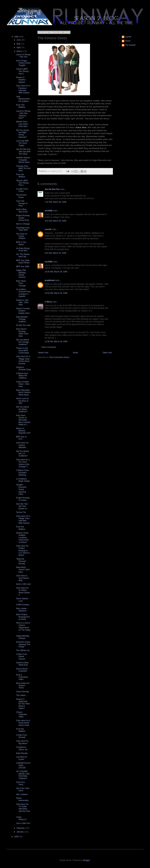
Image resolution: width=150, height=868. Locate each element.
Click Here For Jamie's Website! (22, 445)
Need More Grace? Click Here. (23, 570)
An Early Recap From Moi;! (23, 249)
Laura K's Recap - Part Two (23, 56)
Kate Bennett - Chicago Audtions (22, 319)
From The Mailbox (21, 106)
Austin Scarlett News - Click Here (23, 384)
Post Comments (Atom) (59, 357)
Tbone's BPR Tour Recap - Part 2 (23, 71)
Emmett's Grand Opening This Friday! (23, 644)
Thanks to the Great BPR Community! (22, 350)
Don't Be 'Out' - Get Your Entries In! (23, 506)
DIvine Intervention (22, 799)
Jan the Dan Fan (52, 189)
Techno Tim (21, 512)
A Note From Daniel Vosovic (22, 657)
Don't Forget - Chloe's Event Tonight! (23, 63)
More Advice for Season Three (23, 686)
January (20, 832)
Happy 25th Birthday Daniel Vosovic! (21, 274)
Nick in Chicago (23, 224)
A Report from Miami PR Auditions (22, 376)
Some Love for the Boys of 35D (22, 401)
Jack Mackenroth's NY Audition (23, 99)
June (19, 40)
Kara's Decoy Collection (22, 670)
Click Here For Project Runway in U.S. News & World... (23, 551)
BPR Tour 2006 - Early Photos (23, 262)
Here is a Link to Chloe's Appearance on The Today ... (23, 628)
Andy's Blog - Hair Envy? (22, 211)
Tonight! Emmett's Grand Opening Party (21, 489)
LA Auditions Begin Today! (23, 480)
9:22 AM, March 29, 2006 (55, 253)
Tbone (128, 41)
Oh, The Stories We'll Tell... (23, 255)
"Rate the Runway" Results (21, 561)
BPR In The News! (21, 243)
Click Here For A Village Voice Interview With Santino (23, 520)
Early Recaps (22, 753)
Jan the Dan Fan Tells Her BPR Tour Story (23, 152)
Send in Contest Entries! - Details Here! (23, 311)
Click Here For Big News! (22, 742)
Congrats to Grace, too (22, 748)
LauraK (48, 229)
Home (75, 353)
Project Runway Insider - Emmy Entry (23, 218)
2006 (17, 37)
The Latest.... (22, 695)
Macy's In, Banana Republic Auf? (23, 431)
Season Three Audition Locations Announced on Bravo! (22, 538)
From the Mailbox (21, 176)
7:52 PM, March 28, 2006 (56, 202)
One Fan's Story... (21, 783)
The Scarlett (130, 45)
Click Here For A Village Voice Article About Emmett (23, 360)
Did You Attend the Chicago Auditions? (22, 342)
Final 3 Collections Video (22, 677)
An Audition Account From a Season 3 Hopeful (23, 293)
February (21, 828)
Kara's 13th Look (23, 584)
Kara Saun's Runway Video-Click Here (22, 332)
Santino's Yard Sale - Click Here (22, 303)
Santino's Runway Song (23, 368)
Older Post (107, 353)
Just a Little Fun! (23, 823)
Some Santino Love (22, 600)
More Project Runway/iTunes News (23, 617)
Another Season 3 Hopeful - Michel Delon (23, 160)
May (19, 44)
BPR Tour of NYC (21, 438)
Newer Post (43, 353)
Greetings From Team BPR (23, 229)
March (20, 51)
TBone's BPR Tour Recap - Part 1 (23, 183)
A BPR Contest (23, 605)
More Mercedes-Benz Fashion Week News (23, 392)
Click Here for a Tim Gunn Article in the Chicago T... (23, 463)
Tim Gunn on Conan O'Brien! (22, 236)
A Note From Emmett (22, 736)
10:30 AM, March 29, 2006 (56, 272)
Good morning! (22, 692)
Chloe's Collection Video (22, 715)
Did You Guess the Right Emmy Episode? (22, 134)
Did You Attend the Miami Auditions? (22, 409)
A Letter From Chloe (22, 190)
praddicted (50, 280)
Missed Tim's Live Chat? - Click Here (23, 124)
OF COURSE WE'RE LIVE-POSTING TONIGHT (23, 775)
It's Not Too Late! (23, 325)
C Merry (48, 302)
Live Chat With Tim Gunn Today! (22, 143)
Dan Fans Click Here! (23, 789)
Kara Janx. (82, 127)
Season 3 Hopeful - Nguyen (21, 80)
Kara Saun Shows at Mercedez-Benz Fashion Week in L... (23, 420)
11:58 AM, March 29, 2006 (56, 342)
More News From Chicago (21, 283)
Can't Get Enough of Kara (22, 203)
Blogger (87, 860)
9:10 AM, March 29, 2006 (55, 221)
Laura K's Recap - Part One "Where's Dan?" (23, 115)
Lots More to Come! (22, 758)
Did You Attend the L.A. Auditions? (22, 454)
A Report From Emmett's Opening (22, 473)
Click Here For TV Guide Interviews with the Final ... (23, 809)
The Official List (23, 650)
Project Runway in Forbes (23, 499)
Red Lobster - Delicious (22, 610)
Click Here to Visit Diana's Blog (23, 578)
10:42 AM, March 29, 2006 (56, 293)
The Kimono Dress (21, 196)
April (19, 47)
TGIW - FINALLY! (21, 818)
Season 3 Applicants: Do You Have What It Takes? (23, 704)
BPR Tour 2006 (23, 267)
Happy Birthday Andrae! (23, 637)
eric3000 (49, 211)
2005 (17, 837)
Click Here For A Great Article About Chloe (23, 723)
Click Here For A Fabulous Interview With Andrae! (23, 89)
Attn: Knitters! (22, 794)
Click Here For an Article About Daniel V (23, 591)
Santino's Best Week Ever (22, 664)
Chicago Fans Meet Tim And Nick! (23, 168)
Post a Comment (49, 347)
